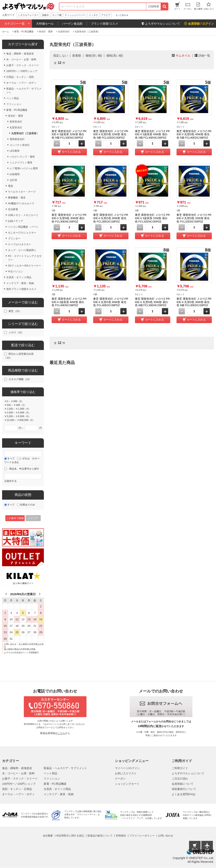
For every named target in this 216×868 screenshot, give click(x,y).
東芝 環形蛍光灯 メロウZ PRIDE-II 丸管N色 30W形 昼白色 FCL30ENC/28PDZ (69, 218)
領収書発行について (184, 789)
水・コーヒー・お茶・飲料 (18, 773)
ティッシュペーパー (75, 15)
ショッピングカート (127, 784)
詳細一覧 (204, 56)
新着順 (77, 56)
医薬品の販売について (100, 836)
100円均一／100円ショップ (19, 784)
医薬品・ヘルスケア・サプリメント (65, 768)
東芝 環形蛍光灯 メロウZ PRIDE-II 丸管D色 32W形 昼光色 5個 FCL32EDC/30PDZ (111, 134)
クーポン (120, 779)
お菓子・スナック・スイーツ (20, 779)
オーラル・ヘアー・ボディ (18, 794)
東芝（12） (15, 311)
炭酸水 (45, 15)
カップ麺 (57, 15)
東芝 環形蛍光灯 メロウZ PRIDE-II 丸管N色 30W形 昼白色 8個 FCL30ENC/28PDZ (152, 302)
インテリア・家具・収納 (59, 794)
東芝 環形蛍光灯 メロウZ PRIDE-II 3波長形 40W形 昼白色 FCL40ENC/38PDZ (69, 302)
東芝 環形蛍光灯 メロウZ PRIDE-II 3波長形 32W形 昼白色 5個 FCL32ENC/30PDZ (69, 134)
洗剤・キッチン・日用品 (17, 789)
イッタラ (93, 15)
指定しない (61, 56)
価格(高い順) (115, 56)
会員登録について (183, 784)
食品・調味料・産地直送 (17, 768)
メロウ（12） (16, 332)
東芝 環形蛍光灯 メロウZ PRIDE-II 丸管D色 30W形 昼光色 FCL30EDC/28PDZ (111, 218)
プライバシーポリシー (142, 836)
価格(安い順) (94, 56)
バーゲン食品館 (72, 24)
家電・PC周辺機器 (55, 784)
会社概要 (48, 836)
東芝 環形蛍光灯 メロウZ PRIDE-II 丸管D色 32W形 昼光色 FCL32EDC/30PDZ (194, 218)
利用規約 (121, 836)
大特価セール (45, 24)
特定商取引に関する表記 (70, 836)
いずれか (25, 459)
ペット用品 (50, 773)
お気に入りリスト (126, 773)
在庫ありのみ (28, 505)
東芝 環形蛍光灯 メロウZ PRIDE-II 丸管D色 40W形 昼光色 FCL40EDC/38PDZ (111, 302)
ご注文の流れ (180, 779)
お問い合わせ (166, 836)
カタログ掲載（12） (20, 379)
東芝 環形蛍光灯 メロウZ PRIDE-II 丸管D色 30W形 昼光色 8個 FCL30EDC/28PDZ (194, 302)
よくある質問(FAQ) (184, 794)
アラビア (106, 15)
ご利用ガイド (180, 768)
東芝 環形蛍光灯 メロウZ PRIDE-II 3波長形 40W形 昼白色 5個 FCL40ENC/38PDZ (152, 134)
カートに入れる (71, 152)
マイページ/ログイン (128, 768)
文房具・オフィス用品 (57, 789)
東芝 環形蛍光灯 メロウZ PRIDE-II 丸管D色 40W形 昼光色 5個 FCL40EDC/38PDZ (194, 134)
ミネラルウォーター (28, 15)
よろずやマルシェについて (188, 773)
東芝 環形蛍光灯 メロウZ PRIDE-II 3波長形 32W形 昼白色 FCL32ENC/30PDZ (152, 218)
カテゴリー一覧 (14, 24)
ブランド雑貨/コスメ (104, 24)
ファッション (52, 779)
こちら (61, 733)
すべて (11, 459)
